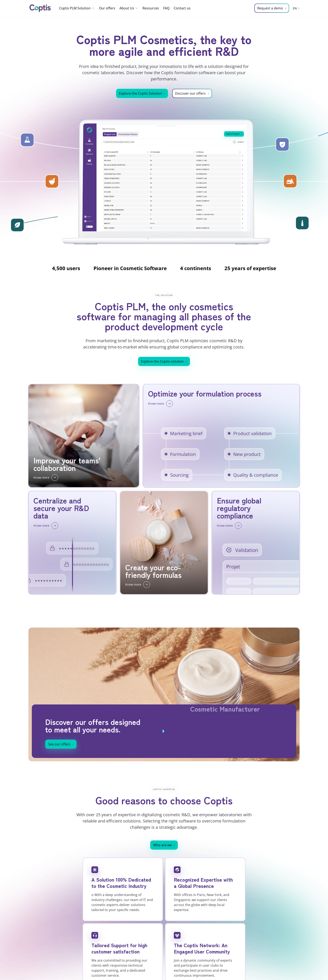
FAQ (166, 8)
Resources (151, 8)
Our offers (107, 8)
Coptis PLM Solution (77, 8)
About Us (129, 8)
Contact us (182, 8)
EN (295, 8)
